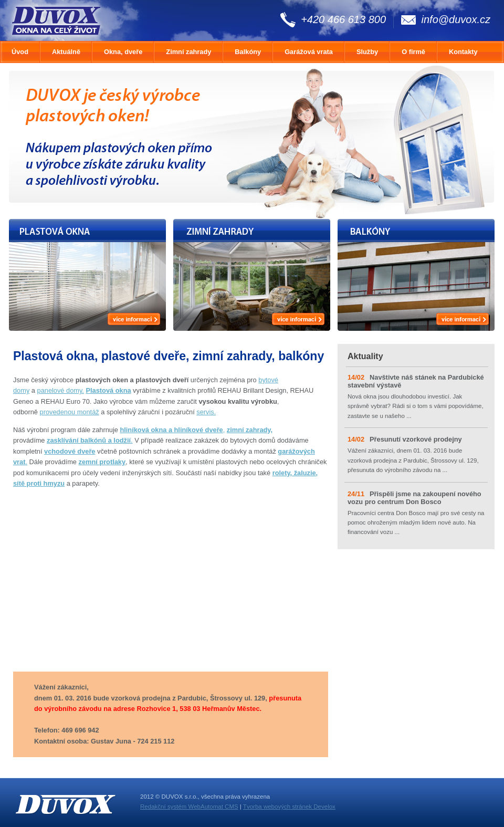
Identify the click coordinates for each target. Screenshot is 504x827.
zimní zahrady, (250, 430)
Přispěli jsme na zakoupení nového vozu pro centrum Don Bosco (414, 498)
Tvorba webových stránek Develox (289, 807)
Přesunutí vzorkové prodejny (416, 439)
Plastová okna (109, 390)
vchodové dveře (70, 451)
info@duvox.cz (456, 19)
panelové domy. (61, 390)
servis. (206, 412)
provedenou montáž (70, 412)
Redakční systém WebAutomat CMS (189, 807)
